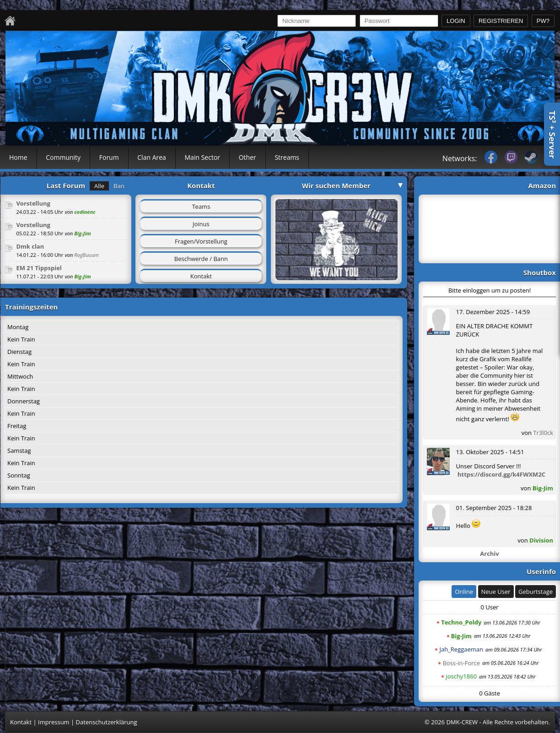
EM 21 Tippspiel (39, 268)
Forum (109, 157)
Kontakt (201, 276)
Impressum (54, 722)
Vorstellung (33, 203)
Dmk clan (30, 246)
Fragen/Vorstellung (201, 241)
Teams (201, 206)
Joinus (201, 224)
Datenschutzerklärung (107, 722)
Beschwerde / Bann (201, 259)
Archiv (489, 554)
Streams (287, 157)
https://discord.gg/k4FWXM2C (501, 474)
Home (18, 157)
